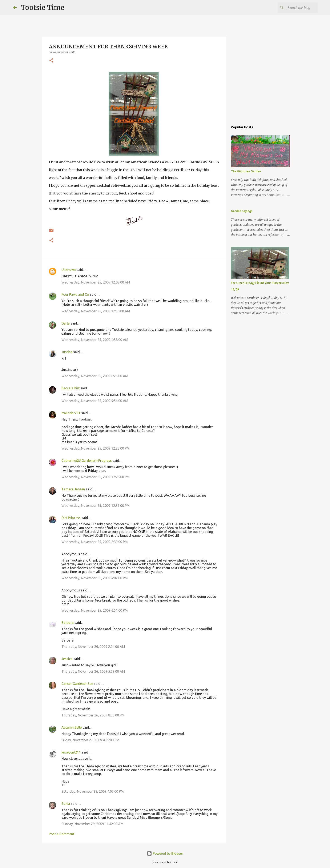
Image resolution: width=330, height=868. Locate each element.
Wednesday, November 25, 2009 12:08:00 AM (96, 282)
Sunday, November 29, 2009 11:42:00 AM (92, 824)
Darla (66, 323)
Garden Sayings (242, 211)
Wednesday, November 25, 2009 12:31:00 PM (96, 506)
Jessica (67, 659)
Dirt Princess (71, 518)
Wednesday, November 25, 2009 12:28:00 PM (96, 477)
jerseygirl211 (71, 752)
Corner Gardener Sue (77, 684)
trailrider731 (71, 413)
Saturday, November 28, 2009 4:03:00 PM (93, 791)
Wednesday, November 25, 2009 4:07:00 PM (95, 578)
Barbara (68, 623)
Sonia (66, 804)
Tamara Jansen (73, 489)
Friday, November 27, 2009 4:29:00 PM (90, 740)
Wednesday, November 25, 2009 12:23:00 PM (96, 448)
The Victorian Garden (246, 171)
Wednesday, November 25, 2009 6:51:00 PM (95, 610)
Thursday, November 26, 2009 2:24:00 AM (93, 647)
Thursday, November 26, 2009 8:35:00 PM (93, 715)
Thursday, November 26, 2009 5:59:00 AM (93, 671)
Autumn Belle (72, 727)
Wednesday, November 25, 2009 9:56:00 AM (95, 401)
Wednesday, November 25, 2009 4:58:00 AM (95, 340)
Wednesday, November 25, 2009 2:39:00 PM (95, 542)
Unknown (69, 270)
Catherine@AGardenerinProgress (87, 461)
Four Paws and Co (75, 294)
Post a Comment (62, 834)
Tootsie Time (43, 8)
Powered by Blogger (165, 853)
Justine (67, 352)
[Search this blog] (295, 8)
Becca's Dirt (71, 388)
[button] (51, 61)
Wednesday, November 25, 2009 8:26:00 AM (95, 376)
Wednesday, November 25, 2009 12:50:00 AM (96, 311)
